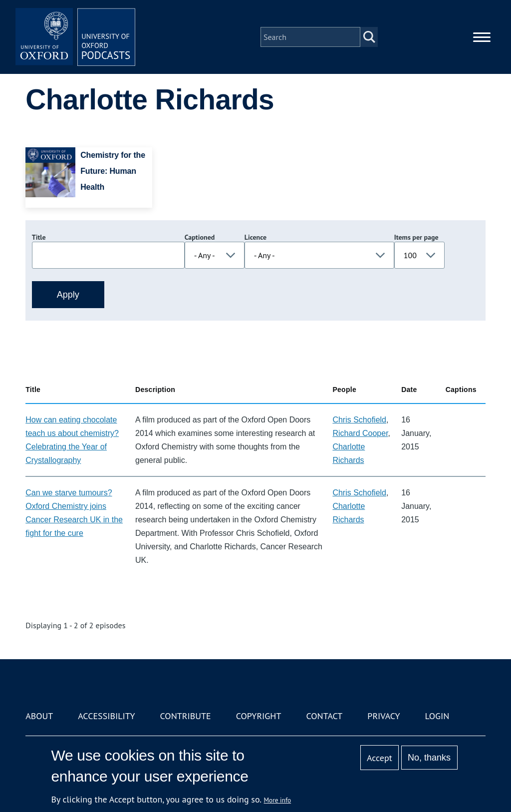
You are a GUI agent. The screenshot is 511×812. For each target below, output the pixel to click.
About (39, 716)
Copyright (259, 716)
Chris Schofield (359, 420)
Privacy (383, 716)
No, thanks (429, 758)
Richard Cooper (360, 433)
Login (437, 716)
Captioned (200, 237)
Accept (380, 758)
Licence (255, 237)
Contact (324, 716)
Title (39, 237)
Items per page (416, 237)
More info (278, 800)
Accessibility (106, 716)
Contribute (186, 716)
